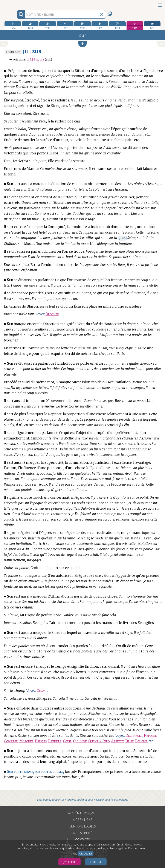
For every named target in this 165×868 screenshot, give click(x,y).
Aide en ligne (82, 820)
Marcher (26, 741)
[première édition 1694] (13, 26)
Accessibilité (82, 833)
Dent (129, 741)
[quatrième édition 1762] (65, 26)
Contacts (82, 840)
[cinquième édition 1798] (82, 26)
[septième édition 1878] (117, 26)
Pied (106, 741)
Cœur (67, 741)
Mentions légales (83, 826)
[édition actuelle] (152, 26)
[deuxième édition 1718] (30, 26)
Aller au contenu (17, 4)
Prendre (55, 741)
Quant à (95, 741)
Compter (11, 741)
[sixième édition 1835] (100, 26)
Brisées (41, 741)
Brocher (52, 314)
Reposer (150, 736)
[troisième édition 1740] (48, 26)
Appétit (117, 741)
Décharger (134, 736)
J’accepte (70, 862)
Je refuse (96, 862)
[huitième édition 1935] (135, 26)
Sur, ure (36, 60)
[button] (82, 44)
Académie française (82, 813)
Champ (42, 691)
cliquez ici (86, 854)
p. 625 (122, 238)
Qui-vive (80, 741)
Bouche (141, 741)
